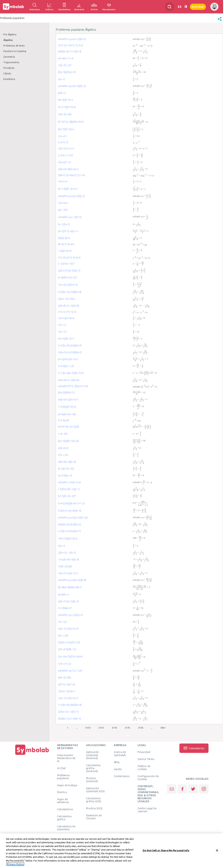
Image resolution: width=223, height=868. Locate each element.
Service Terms (146, 759)
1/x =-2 (62, 325)
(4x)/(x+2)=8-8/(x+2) (70, 524)
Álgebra (8, 40)
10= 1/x (62, 622)
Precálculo (9, 68)
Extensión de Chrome (94, 817)
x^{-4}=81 (64, 420)
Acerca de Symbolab (120, 753)
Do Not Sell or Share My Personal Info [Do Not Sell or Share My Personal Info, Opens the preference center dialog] (166, 851)
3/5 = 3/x (63, 455)
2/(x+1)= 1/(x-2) (67, 553)
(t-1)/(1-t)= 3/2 (66, 469)
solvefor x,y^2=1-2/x (70, 671)
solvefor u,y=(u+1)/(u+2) (72, 39)
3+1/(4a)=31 (65, 608)
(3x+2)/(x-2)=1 (66, 339)
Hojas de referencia (63, 801)
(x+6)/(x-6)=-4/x (67, 414)
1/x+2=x (63, 181)
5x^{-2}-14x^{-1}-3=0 (70, 45)
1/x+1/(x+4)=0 (66, 318)
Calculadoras (65, 809)
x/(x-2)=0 (63, 448)
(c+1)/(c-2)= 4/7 (67, 496)
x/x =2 (62, 79)
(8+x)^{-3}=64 (66, 244)
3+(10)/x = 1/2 (66, 366)
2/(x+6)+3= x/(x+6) (69, 380)
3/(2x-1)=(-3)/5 (66, 299)
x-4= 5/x (63, 434)
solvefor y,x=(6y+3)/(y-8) (72, 580)
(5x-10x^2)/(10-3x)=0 (70, 657)
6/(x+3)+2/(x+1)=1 (68, 400)
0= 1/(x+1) (64, 224)
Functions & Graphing (15, 51)
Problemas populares (63, 777)
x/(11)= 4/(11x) (66, 684)
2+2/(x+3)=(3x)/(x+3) (70, 345)
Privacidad (144, 752)
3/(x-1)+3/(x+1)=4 (68, 629)
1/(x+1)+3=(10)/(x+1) (70, 352)
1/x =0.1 (63, 136)
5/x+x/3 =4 (64, 162)
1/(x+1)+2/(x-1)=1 (68, 573)
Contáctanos (122, 776)
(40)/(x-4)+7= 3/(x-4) (70, 51)
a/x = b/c (63, 210)
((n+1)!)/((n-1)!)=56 (68, 441)
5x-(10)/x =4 (65, 476)
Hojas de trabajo (67, 785)
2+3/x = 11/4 (65, 155)
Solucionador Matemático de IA (66, 758)
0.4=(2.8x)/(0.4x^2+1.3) (71, 503)
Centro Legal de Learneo (147, 810)
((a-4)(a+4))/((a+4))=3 (70, 587)
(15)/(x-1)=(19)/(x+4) (70, 292)
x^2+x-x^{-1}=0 (67, 312)
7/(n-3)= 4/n (65, 114)
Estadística (9, 79)
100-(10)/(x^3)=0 (68, 539)
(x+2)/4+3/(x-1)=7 (68, 359)
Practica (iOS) (94, 808)
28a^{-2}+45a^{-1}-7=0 (71, 175)
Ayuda (118, 769)
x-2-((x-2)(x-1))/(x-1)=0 (71, 373)
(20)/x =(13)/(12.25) (69, 642)
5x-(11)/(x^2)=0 (67, 107)
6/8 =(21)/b (64, 678)
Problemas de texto (14, 46)
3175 (127, 728)
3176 (141, 728)
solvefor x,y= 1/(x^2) (70, 217)
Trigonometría (11, 62)
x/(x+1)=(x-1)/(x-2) (68, 601)
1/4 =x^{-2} (64, 664)
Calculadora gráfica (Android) (93, 768)
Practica (62, 792)
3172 (88, 728)
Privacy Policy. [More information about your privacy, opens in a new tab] (15, 865)
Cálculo (7, 73)
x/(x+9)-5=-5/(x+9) (68, 306)
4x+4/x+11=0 (66, 58)
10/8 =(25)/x (65, 566)
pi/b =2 (62, 93)
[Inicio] (32, 755)
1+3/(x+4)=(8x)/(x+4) (70, 705)
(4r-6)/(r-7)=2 (66, 100)
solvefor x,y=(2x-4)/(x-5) (72, 86)
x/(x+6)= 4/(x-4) (67, 462)
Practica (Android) (92, 780)
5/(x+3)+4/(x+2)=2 (68, 169)
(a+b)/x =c (64, 594)
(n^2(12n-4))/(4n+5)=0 (71, 122)
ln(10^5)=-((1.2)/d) (68, 427)
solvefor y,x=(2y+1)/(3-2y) (73, 518)
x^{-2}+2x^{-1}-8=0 (69, 258)
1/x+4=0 (63, 203)
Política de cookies (144, 767)
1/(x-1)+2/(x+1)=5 (68, 698)
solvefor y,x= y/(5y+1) (70, 615)
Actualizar (198, 7)
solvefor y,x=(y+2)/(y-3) (71, 196)
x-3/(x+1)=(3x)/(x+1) (69, 531)
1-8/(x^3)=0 (65, 251)
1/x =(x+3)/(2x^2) (68, 285)
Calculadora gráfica (64, 818)
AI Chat (62, 768)
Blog (117, 762)
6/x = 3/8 (63, 636)
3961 (163, 728)
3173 (101, 728)
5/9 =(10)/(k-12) (67, 649)
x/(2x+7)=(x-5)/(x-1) (69, 271)
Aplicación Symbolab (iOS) (95, 790)
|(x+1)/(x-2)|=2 (66, 129)
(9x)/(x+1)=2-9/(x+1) (70, 719)
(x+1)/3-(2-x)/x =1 (68, 231)
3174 (114, 728)
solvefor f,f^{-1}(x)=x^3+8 (73, 386)
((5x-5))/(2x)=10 (67, 72)
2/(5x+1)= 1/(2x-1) (68, 712)
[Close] (217, 851)
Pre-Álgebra (10, 34)
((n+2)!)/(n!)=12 (66, 392)
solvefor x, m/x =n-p (69, 482)
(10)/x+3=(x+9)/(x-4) (70, 511)
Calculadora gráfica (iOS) (94, 800)
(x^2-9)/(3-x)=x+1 (68, 189)
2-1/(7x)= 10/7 (66, 264)
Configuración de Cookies (148, 778)
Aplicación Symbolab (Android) (92, 755)
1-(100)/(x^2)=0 (67, 407)
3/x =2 (62, 546)
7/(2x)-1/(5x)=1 (67, 691)
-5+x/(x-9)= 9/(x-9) (68, 560)
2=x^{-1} (63, 142)
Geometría (9, 57)
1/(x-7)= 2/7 (65, 65)
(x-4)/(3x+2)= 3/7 (68, 277)
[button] (220, 21)
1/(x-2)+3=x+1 (66, 148)
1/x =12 (62, 332)
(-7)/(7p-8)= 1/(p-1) (69, 489)
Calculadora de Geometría (66, 828)
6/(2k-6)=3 (64, 238)
